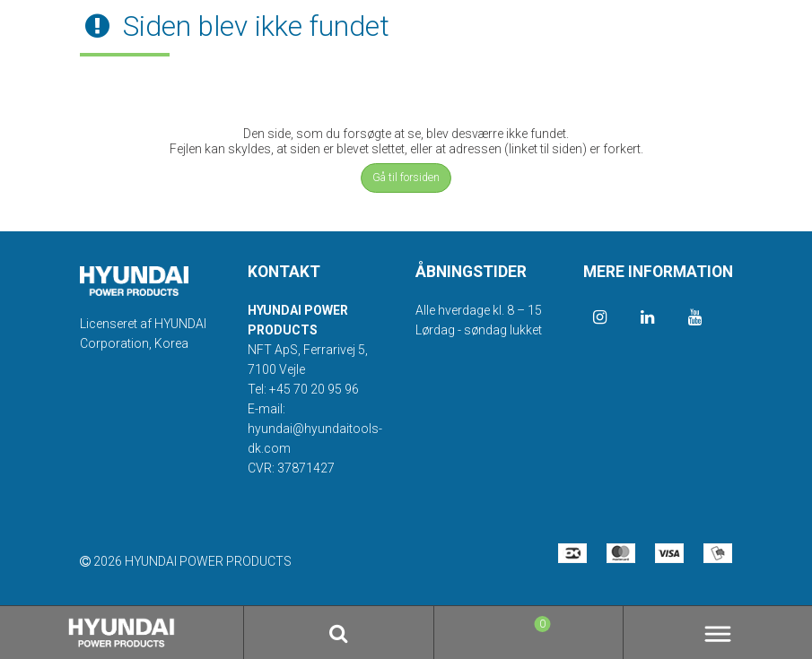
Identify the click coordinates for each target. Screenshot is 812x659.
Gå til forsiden (406, 178)
